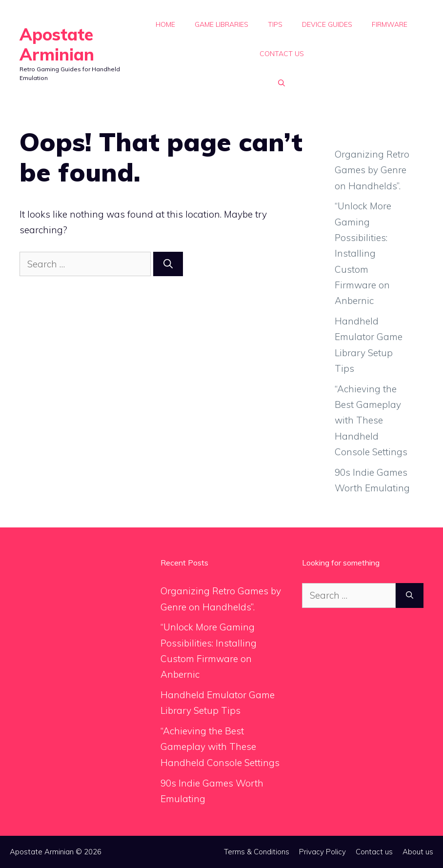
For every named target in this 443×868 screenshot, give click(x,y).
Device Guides (327, 24)
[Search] (168, 264)
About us (418, 852)
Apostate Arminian (57, 44)
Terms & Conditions (257, 852)
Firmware (390, 24)
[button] (282, 83)
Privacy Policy (322, 852)
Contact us (282, 54)
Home (165, 24)
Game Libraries (221, 24)
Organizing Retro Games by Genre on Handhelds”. (372, 170)
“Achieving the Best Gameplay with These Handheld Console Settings (371, 420)
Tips (275, 24)
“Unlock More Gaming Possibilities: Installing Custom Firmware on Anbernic (363, 253)
